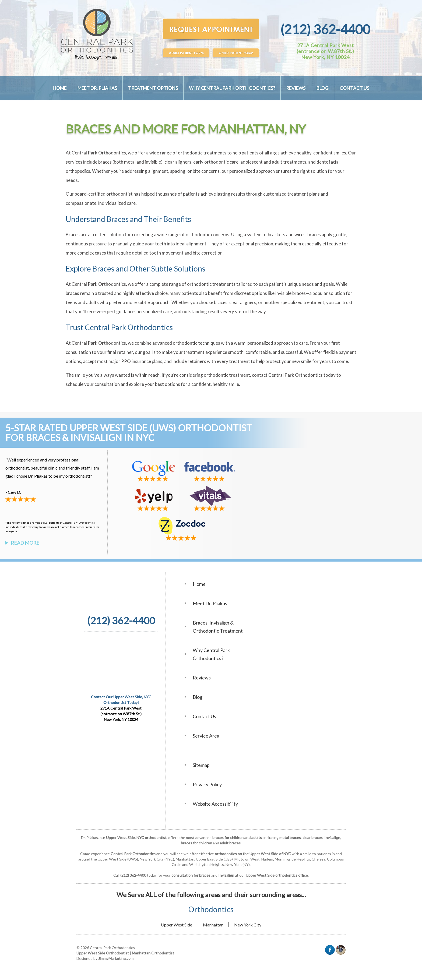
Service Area (206, 736)
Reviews (296, 88)
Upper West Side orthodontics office (277, 875)
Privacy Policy (207, 784)
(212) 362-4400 (325, 29)
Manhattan (213, 925)
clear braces (313, 838)
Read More (25, 543)
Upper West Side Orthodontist (103, 953)
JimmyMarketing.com (116, 958)
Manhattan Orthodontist (153, 953)
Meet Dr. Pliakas (97, 88)
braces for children (196, 843)
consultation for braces (191, 875)
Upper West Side (177, 925)
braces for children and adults (237, 838)
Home (60, 88)
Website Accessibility (215, 804)
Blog (323, 88)
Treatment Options (153, 88)
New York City (248, 925)
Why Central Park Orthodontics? (232, 88)
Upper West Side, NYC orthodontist (136, 838)
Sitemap (201, 765)
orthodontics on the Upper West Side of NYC (253, 854)
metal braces (290, 838)
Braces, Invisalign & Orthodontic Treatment (218, 627)
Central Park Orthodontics (133, 854)
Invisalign (332, 838)
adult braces (230, 843)
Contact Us (354, 88)
